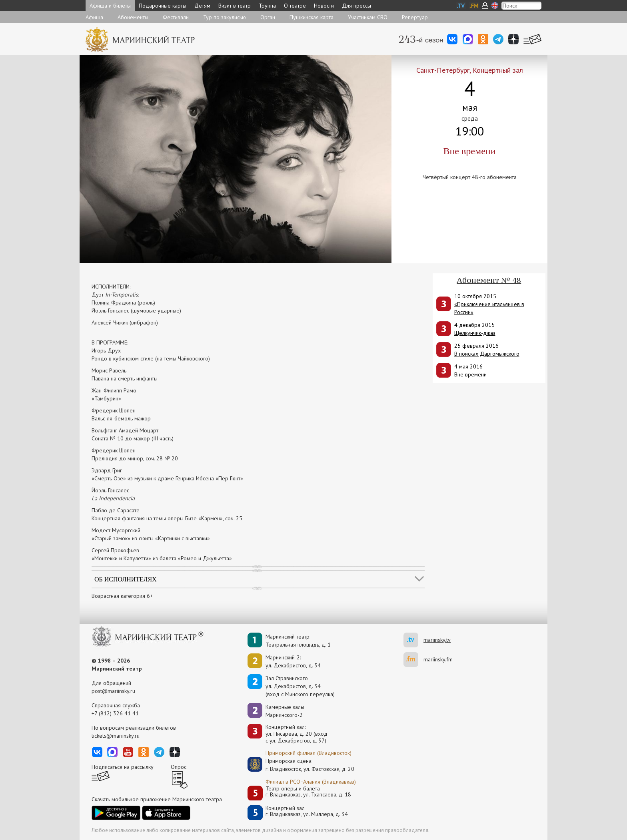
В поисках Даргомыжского (487, 354)
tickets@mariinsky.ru (116, 736)
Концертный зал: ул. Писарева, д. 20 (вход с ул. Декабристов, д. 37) (297, 734)
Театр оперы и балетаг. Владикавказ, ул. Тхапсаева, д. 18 (308, 792)
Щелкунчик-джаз (475, 333)
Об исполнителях (126, 579)
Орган (268, 17)
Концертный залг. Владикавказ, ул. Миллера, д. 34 (307, 811)
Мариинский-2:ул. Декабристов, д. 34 (293, 661)
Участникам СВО (368, 17)
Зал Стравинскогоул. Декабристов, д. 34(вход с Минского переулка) (300, 686)
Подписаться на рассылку (123, 767)
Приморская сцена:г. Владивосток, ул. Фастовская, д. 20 (302, 765)
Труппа (267, 6)
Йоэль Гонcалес (110, 311)
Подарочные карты (163, 6)
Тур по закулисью (225, 17)
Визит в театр (235, 6)
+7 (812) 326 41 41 (115, 713)
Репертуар (415, 17)
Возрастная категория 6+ (122, 596)
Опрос (179, 767)
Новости (324, 6)
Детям (202, 6)
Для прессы (356, 6)
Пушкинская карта (312, 17)
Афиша (94, 17)
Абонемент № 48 (489, 280)
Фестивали (176, 17)
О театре (295, 6)
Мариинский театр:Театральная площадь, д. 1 (298, 641)
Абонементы (133, 17)
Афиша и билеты (110, 6)
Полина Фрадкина (114, 303)
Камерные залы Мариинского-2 (285, 711)
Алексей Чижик (110, 322)
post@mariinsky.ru (113, 691)
